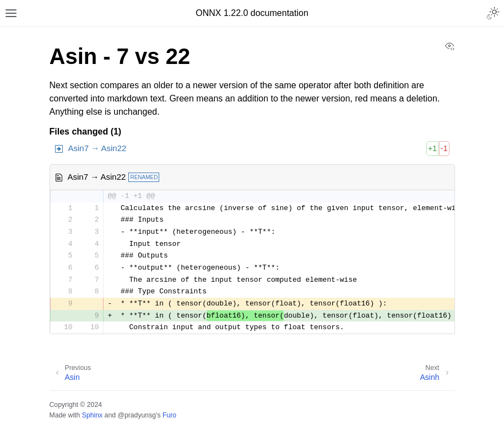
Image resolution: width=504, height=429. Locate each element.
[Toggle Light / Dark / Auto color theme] (493, 13)
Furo (169, 415)
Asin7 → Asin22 (97, 148)
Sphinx (92, 415)
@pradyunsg (137, 415)
